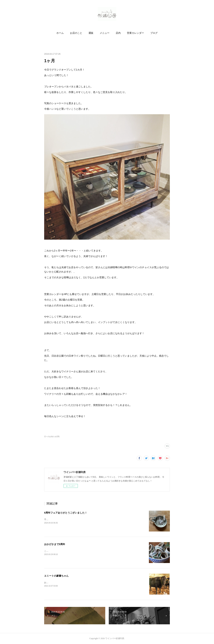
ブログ (154, 33)
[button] (60, 33)
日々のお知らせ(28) (52, 437)
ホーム (60, 33)
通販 (91, 33)
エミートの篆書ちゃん (56, 576)
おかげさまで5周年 (55, 544)
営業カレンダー (135, 33)
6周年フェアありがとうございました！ (66, 513)
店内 (118, 33)
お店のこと (76, 33)
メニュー (105, 33)
